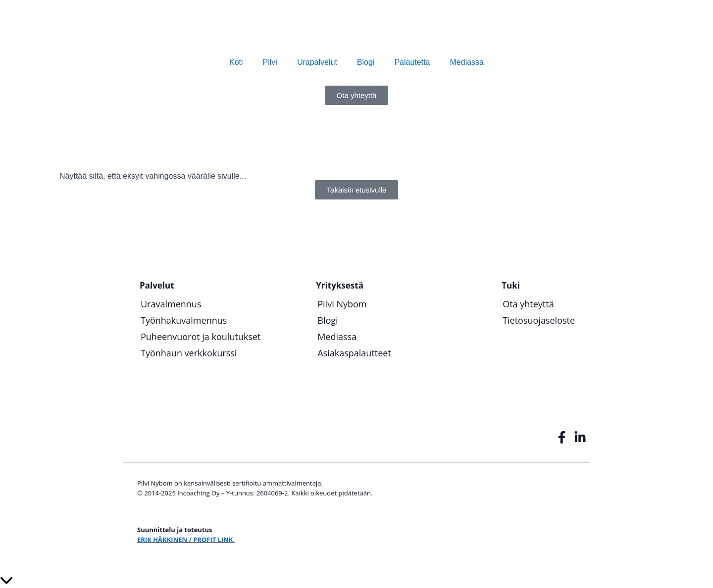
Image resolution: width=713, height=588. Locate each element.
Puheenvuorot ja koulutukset (201, 337)
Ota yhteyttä (528, 304)
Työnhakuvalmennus (184, 320)
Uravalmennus (171, 304)
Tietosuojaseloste (539, 320)
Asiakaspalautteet (354, 353)
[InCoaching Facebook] (563, 437)
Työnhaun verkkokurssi (189, 353)
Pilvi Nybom (342, 304)
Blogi (366, 62)
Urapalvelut (317, 62)
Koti (236, 62)
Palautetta (412, 62)
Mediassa (467, 62)
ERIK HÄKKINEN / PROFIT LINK (185, 539)
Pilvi (270, 62)
